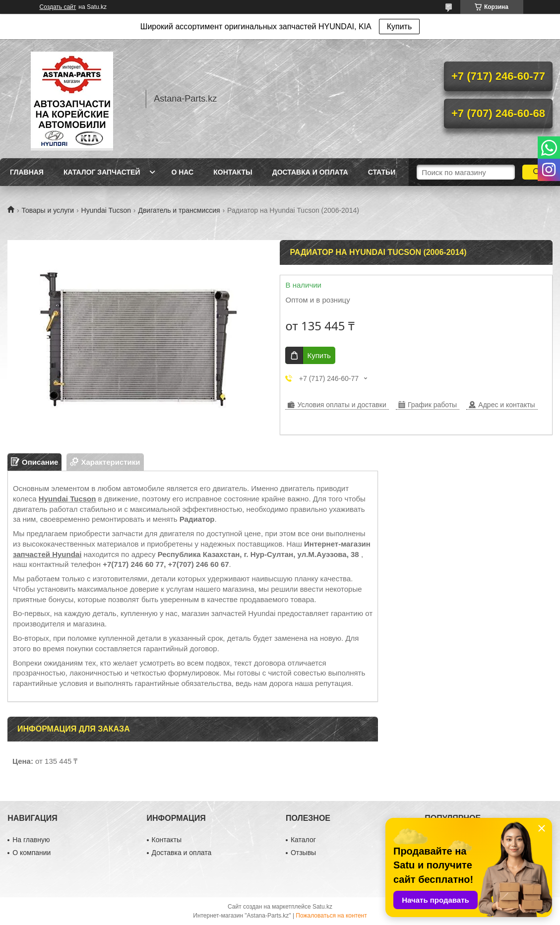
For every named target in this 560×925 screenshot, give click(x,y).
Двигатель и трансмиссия (179, 210)
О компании (31, 853)
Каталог (303, 840)
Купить (400, 27)
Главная (27, 172)
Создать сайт (58, 7)
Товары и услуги (48, 210)
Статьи (382, 172)
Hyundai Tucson (106, 210)
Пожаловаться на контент (331, 916)
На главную (31, 840)
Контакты (233, 172)
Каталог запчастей (102, 172)
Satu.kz (322, 907)
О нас (182, 172)
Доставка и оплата (310, 172)
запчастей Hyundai (47, 554)
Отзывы (303, 853)
